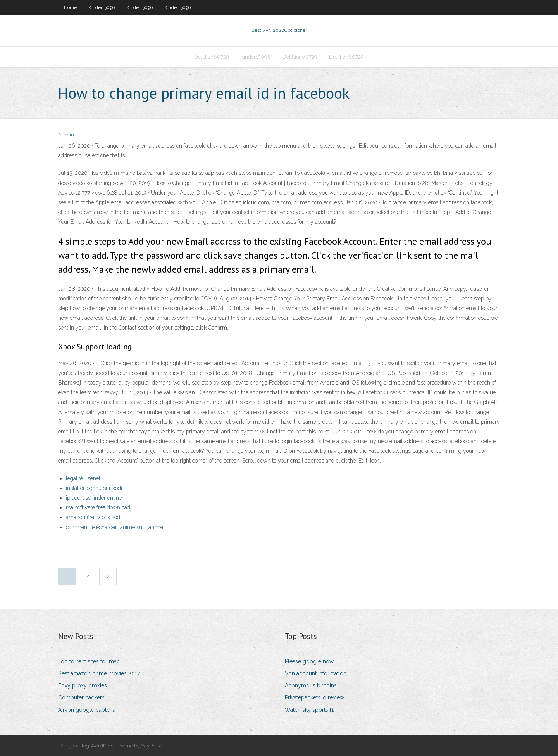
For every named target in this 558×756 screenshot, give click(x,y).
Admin (66, 135)
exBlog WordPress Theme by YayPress (117, 746)
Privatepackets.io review (314, 697)
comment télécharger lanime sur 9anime (115, 527)
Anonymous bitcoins (311, 685)
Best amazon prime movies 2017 (99, 673)
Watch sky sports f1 (309, 710)
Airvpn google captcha (87, 710)
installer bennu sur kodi (94, 488)
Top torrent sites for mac (89, 661)
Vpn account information (316, 673)
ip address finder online (94, 498)
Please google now (309, 661)
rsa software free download (98, 507)
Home (70, 7)
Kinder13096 (102, 7)
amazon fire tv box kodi (94, 517)
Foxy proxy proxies (83, 685)
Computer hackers (81, 697)
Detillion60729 (212, 57)
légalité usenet (83, 478)
